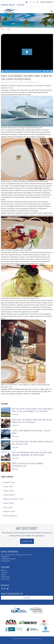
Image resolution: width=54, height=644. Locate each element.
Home (3, 29)
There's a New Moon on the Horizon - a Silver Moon (31, 432)
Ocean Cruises (8, 503)
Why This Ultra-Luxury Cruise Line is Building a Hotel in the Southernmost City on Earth (32, 410)
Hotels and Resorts (10, 516)
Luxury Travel (8, 491)
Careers (3, 575)
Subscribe (27, 598)
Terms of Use (5, 579)
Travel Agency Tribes (36, 639)
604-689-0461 (21, 5)
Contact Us (27, 541)
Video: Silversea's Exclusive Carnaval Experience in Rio (28, 465)
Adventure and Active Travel (13, 499)
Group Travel (8, 487)
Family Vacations (9, 495)
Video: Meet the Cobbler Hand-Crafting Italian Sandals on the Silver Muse (32, 421)
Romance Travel (9, 511)
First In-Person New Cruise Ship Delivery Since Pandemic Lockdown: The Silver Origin (32, 454)
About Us (4, 570)
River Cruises (8, 507)
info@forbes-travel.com (8, 5)
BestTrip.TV (9, 88)
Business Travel (9, 482)
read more (15, 414)
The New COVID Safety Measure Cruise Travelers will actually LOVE (32, 443)
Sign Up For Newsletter (47, 2)
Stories (9, 29)
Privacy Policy (5, 577)
